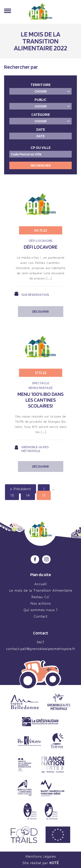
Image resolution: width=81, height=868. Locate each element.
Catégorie (41, 114)
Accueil (41, 584)
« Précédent (21, 489)
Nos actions (40, 603)
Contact (41, 616)
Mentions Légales (40, 856)
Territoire (40, 85)
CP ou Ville (41, 147)
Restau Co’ (41, 597)
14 (28, 495)
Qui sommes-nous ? (40, 610)
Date (41, 129)
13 (12, 495)
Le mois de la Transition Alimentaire (41, 590)
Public (40, 100)
